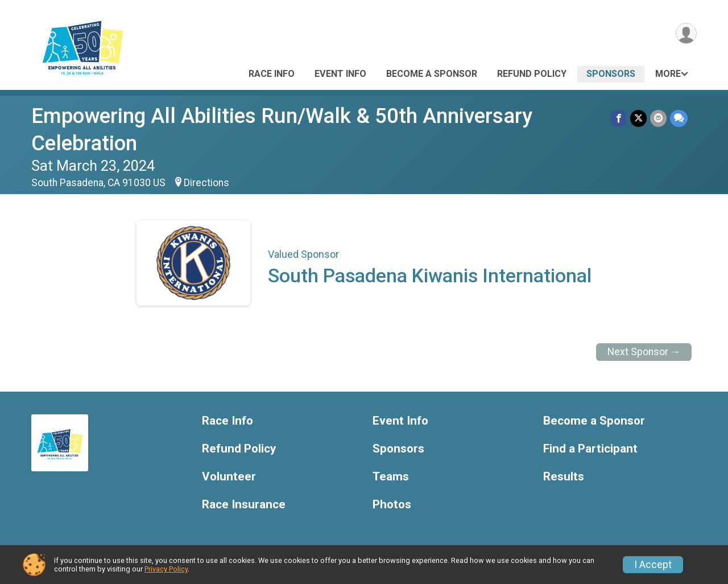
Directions (206, 183)
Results (564, 477)
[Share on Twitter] (638, 118)
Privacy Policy (166, 569)
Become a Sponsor (432, 74)
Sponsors (611, 74)
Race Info (272, 74)
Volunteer (229, 477)
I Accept (653, 565)
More (668, 74)
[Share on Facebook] (619, 118)
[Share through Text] (679, 118)
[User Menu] (686, 33)
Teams (391, 477)
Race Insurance (244, 505)
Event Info (340, 74)
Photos (392, 505)
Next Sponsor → (644, 352)
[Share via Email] (658, 118)
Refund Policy (532, 74)
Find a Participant (590, 449)
